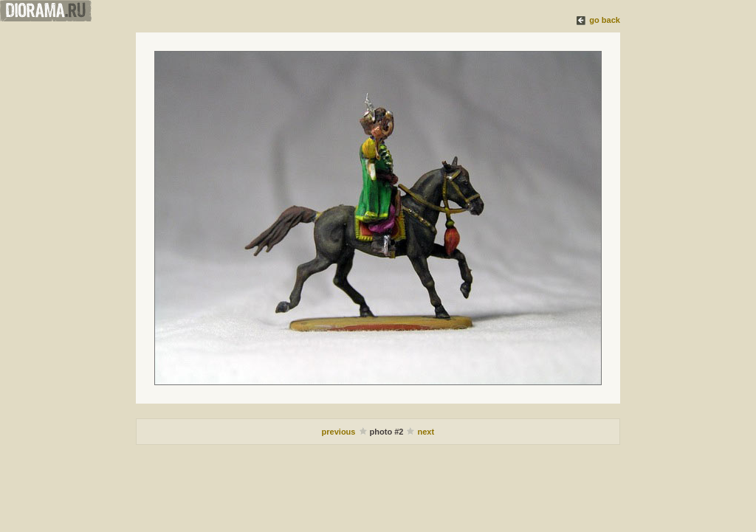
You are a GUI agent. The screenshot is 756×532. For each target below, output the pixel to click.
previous (340, 432)
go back (605, 20)
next (426, 432)
